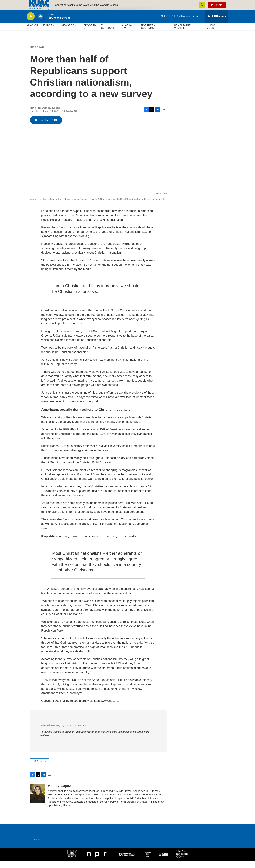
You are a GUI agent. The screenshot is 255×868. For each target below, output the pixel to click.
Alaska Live (127, 34)
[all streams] (217, 24)
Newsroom (69, 33)
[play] (31, 24)
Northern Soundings (149, 34)
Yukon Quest (211, 34)
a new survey (127, 223)
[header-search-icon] (204, 9)
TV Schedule (108, 34)
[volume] (40, 24)
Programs (90, 34)
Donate (220, 9)
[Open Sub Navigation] (46, 38)
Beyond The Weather (183, 34)
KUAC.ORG (32, 34)
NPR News (37, 54)
